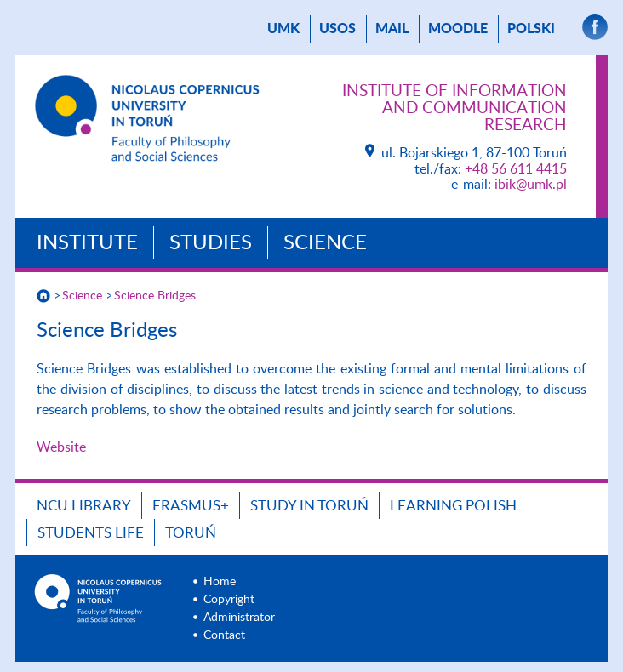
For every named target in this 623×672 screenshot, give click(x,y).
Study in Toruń (309, 506)
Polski (531, 29)
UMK (283, 29)
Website (61, 447)
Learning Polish (453, 506)
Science (325, 243)
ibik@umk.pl (531, 185)
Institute (87, 243)
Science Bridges (155, 296)
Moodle (458, 29)
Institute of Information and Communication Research (454, 108)
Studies (211, 243)
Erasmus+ (191, 506)
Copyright (229, 600)
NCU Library (84, 506)
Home (220, 582)
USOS (337, 29)
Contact (224, 635)
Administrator (239, 618)
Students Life (91, 533)
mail (392, 29)
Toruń (191, 533)
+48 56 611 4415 (516, 169)
